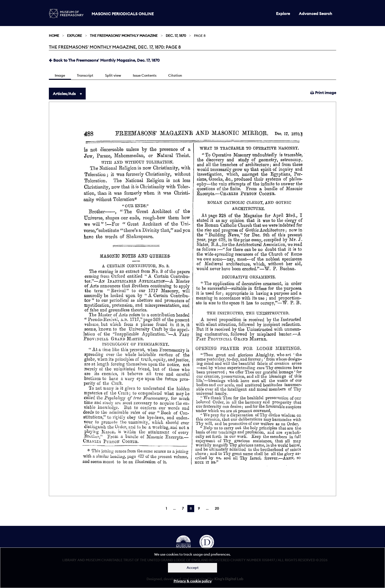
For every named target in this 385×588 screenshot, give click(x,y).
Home (54, 36)
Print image (323, 93)
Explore (283, 14)
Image (60, 75)
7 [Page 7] (183, 508)
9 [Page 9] (199, 508)
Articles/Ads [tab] (64, 94)
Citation (175, 75)
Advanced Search (316, 14)
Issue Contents (145, 75)
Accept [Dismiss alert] (193, 568)
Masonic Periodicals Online (123, 14)
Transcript (85, 75)
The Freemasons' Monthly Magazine (124, 36)
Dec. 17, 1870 (176, 36)
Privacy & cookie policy (193, 581)
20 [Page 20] (217, 508)
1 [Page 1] (166, 508)
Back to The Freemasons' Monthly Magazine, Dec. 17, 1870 (104, 60)
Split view (113, 75)
